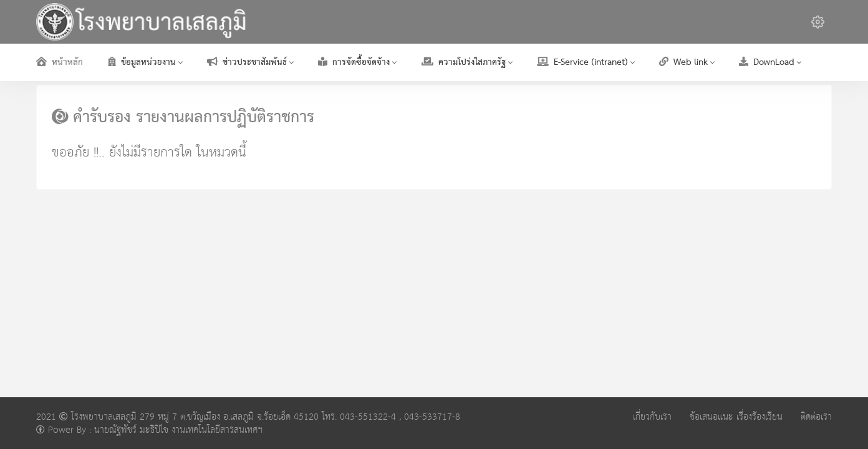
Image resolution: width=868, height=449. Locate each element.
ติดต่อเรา (816, 417)
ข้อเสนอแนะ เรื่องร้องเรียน (736, 417)
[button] (818, 22)
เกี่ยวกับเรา (652, 417)
